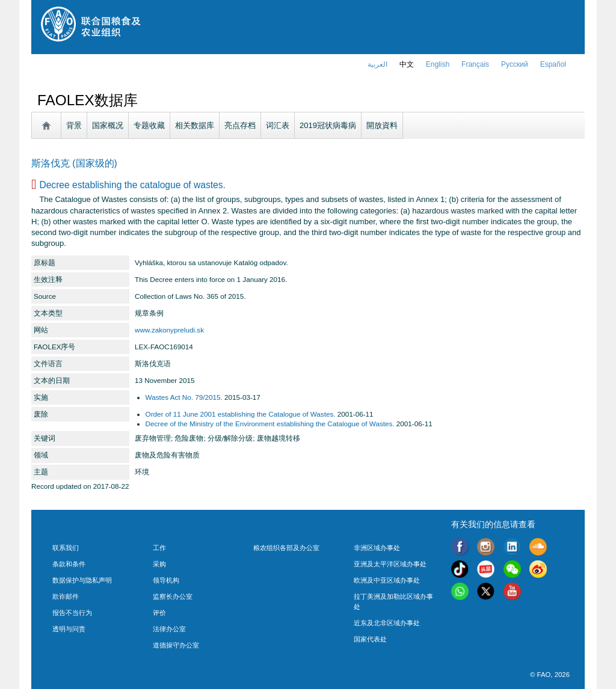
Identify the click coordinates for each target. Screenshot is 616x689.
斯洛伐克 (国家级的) (74, 163)
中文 (407, 64)
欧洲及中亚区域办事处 (387, 580)
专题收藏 (149, 125)
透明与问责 (69, 629)
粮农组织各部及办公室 (286, 548)
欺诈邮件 (66, 596)
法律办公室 (169, 629)
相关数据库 (195, 125)
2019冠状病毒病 (328, 125)
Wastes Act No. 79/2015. (184, 397)
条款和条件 (69, 564)
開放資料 (382, 125)
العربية (377, 64)
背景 (74, 125)
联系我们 (66, 548)
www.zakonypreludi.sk (169, 330)
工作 (159, 548)
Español (553, 64)
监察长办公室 (173, 596)
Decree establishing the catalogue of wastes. (132, 185)
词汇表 (278, 125)
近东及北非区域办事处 (387, 623)
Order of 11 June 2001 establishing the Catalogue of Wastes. (241, 414)
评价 (159, 613)
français (475, 64)
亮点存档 (240, 125)
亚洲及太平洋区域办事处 (390, 564)
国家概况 (108, 125)
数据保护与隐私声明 (82, 580)
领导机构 (166, 580)
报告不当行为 (72, 613)
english (438, 64)
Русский (515, 64)
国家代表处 (370, 639)
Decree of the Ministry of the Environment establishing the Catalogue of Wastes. (270, 424)
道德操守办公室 (176, 645)
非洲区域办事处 (377, 548)
